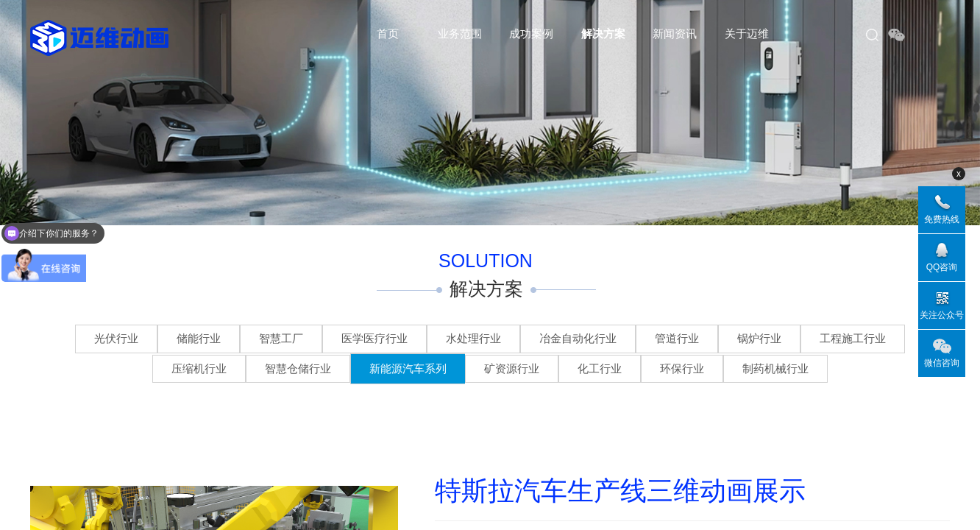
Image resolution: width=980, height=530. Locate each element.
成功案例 (531, 33)
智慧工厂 (281, 338)
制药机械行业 (775, 368)
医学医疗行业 (374, 338)
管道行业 (677, 338)
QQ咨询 (942, 267)
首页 (388, 33)
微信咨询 (942, 363)
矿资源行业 (512, 368)
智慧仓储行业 (298, 368)
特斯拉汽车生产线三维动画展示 (620, 491)
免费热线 (942, 219)
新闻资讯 (675, 33)
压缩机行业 (199, 368)
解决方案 (603, 33)
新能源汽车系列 (408, 368)
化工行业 (600, 368)
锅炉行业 (759, 338)
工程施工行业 (853, 338)
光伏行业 (116, 338)
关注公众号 (942, 315)
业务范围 (460, 33)
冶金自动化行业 (578, 338)
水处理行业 (473, 338)
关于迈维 (747, 33)
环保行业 (682, 368)
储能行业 (199, 338)
